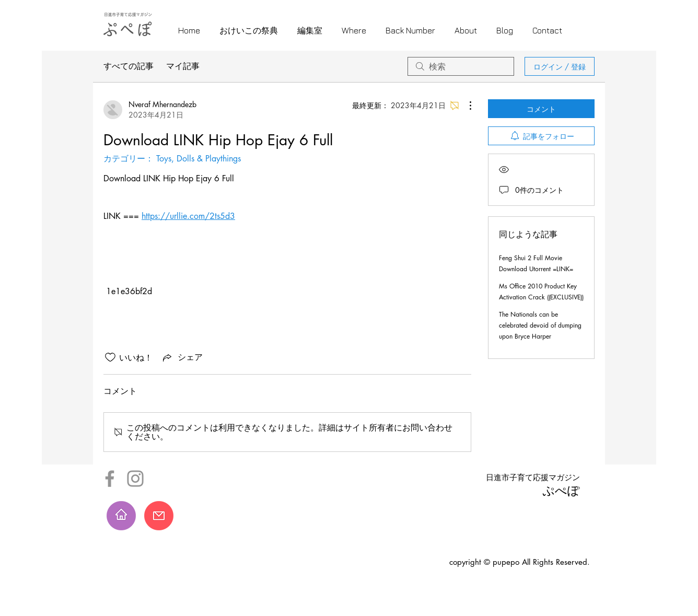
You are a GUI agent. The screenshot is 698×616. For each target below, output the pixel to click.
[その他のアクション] (465, 106)
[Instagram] (135, 479)
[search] (461, 66)
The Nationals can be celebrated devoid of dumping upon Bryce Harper (540, 325)
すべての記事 (129, 66)
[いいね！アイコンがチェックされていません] (110, 357)
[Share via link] (182, 357)
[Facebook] (110, 479)
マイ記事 (183, 66)
